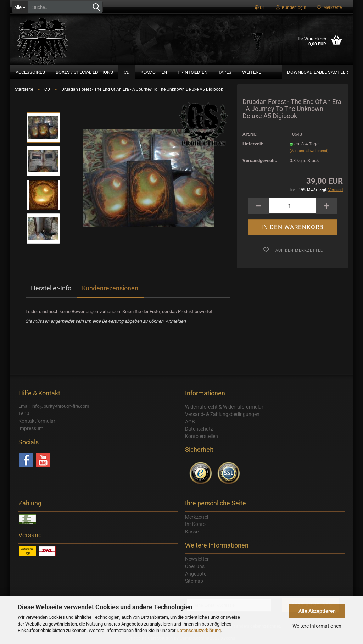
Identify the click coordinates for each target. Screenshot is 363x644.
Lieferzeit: (253, 144)
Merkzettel (330, 7)
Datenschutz (199, 429)
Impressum (31, 428)
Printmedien (192, 72)
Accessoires (30, 72)
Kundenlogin (291, 7)
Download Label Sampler (318, 72)
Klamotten (154, 72)
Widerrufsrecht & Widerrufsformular (224, 407)
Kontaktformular (37, 421)
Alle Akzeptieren (317, 611)
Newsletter (197, 559)
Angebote (196, 574)
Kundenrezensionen (110, 288)
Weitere (252, 72)
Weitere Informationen (317, 626)
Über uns (195, 566)
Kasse (192, 532)
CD (127, 72)
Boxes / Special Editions (84, 72)
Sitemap (194, 581)
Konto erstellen (202, 436)
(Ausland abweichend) (309, 151)
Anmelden (176, 321)
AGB (190, 422)
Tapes (225, 72)
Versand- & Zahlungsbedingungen (222, 414)
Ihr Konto (195, 524)
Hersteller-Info (51, 288)
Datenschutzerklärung (199, 630)
